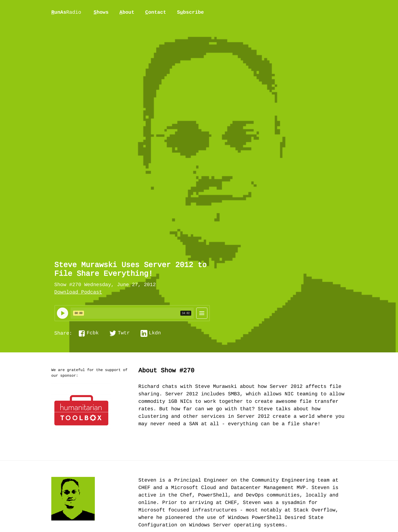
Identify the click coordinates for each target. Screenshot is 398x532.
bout (127, 12)
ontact (156, 12)
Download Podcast (78, 293)
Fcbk (93, 333)
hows (101, 12)
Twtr (124, 333)
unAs (66, 13)
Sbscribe (190, 12)
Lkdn (155, 333)
